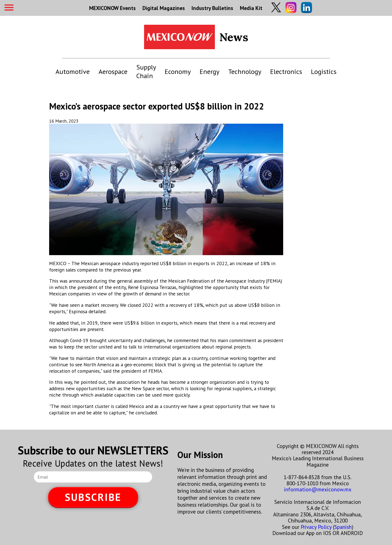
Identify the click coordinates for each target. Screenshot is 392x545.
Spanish (343, 527)
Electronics (286, 72)
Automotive (73, 72)
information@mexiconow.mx (318, 489)
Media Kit (251, 8)
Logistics (324, 72)
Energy (209, 72)
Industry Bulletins (212, 8)
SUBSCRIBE (93, 497)
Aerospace (113, 72)
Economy (178, 72)
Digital (164, 8)
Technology (245, 72)
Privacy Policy (316, 527)
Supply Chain (146, 71)
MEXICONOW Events (112, 8)
